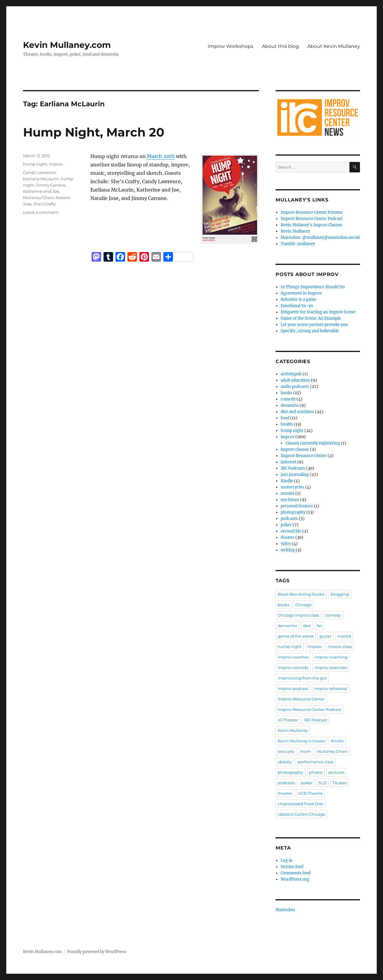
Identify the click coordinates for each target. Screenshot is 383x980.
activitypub (291, 374)
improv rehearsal (331, 688)
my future (290, 500)
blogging (340, 594)
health (287, 424)
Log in (287, 860)
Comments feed (296, 873)
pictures (336, 772)
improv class (340, 647)
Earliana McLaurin (41, 179)
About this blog (280, 46)
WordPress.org (295, 879)
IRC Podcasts (293, 468)
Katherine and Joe (41, 191)
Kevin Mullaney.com (67, 45)
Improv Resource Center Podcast (312, 219)
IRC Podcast (316, 720)
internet (288, 462)
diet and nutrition (297, 412)
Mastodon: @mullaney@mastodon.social (320, 238)
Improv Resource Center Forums (312, 212)
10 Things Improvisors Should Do (313, 287)
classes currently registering (313, 443)
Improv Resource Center (304, 456)
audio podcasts (295, 387)
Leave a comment (41, 212)
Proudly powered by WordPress (97, 952)
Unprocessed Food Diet (300, 804)
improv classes (295, 449)
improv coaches (293, 657)
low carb (286, 751)
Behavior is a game (298, 299)
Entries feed (292, 867)
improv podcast (293, 688)
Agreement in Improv (301, 293)
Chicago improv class (298, 615)
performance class (316, 762)
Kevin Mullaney (295, 231)
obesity (285, 762)
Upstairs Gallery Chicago (301, 814)
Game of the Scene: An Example (311, 318)
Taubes (339, 783)
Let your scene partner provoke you (314, 325)
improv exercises (331, 668)
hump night (35, 164)
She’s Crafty (45, 204)
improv (56, 164)
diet (307, 626)
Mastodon (285, 910)
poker (286, 525)
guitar (326, 636)
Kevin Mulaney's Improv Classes (311, 225)
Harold (344, 636)
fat (319, 626)
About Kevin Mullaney (334, 46)
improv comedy (293, 668)
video (286, 544)
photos (316, 772)
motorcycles (292, 487)
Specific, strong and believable (310, 331)
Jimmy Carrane (51, 185)
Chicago (303, 605)
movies (288, 493)
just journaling (295, 475)
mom (306, 751)
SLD (322, 783)
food (285, 418)
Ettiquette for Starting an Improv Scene (318, 312)
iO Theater (288, 720)
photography (293, 512)
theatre (288, 537)
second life (291, 531)
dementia (290, 405)
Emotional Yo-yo (297, 306)
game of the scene (296, 636)
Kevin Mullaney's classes (301, 741)
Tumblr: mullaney (298, 244)
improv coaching (331, 657)
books (287, 393)
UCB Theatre (310, 793)
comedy (288, 399)
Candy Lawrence (39, 172)
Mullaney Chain (38, 198)
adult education (295, 380)
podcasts (289, 519)
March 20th (161, 156)
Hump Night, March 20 (94, 132)
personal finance (297, 506)
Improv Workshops (231, 46)
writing (288, 550)
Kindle (287, 481)
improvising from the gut (302, 678)
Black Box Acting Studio (301, 594)
